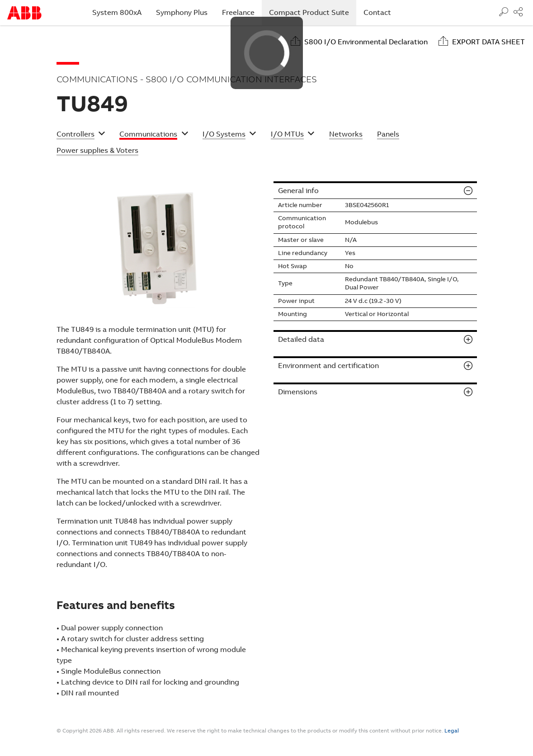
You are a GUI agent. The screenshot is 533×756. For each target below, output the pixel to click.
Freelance (238, 12)
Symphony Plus (182, 12)
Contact (377, 12)
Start (24, 13)
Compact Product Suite (313, 12)
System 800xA (117, 12)
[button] (81, 135)
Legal (452, 731)
